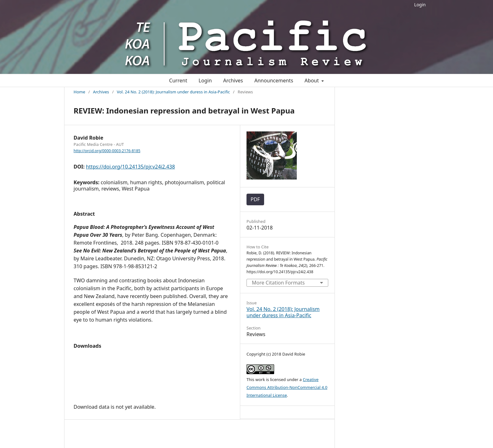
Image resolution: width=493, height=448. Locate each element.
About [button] (313, 80)
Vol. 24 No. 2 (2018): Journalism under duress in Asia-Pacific (173, 92)
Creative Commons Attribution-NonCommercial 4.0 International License (287, 387)
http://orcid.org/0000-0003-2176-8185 (107, 151)
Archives (233, 80)
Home (79, 92)
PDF (255, 199)
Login (420, 5)
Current (178, 80)
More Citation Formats (278, 283)
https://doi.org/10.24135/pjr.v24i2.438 (130, 167)
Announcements (274, 80)
